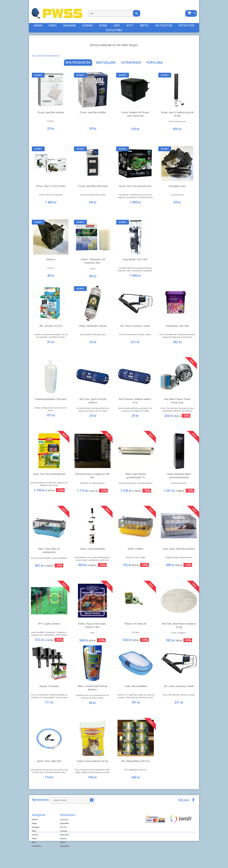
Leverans (64, 820)
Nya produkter (78, 63)
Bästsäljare (106, 63)
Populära (155, 63)
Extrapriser (131, 63)
